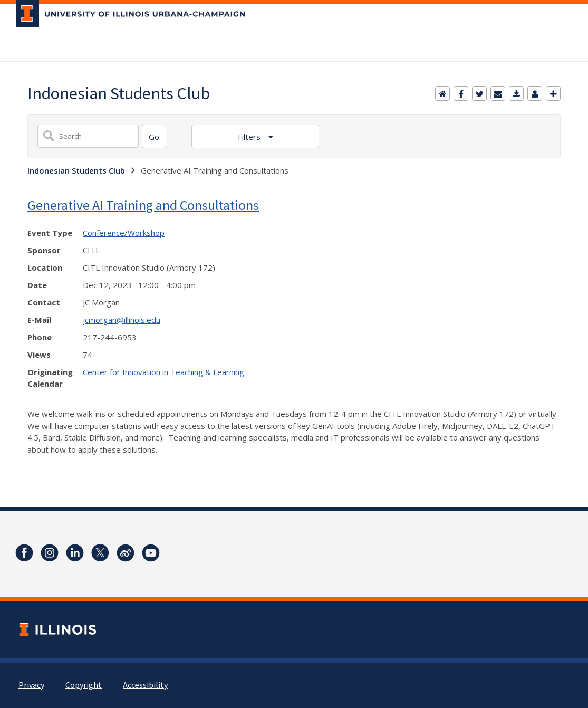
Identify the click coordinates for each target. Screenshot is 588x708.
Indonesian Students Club (76, 170)
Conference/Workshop (124, 233)
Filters (250, 137)
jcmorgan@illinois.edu (122, 320)
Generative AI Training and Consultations (143, 205)
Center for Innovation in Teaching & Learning (163, 372)
